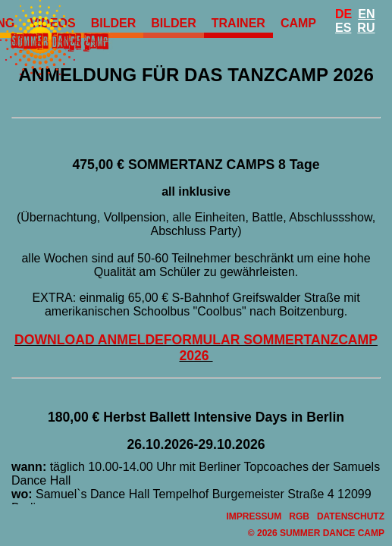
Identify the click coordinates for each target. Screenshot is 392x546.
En (366, 14)
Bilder (174, 23)
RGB (299, 516)
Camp (298, 23)
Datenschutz (351, 516)
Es (343, 28)
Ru (366, 28)
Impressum (254, 516)
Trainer (238, 23)
